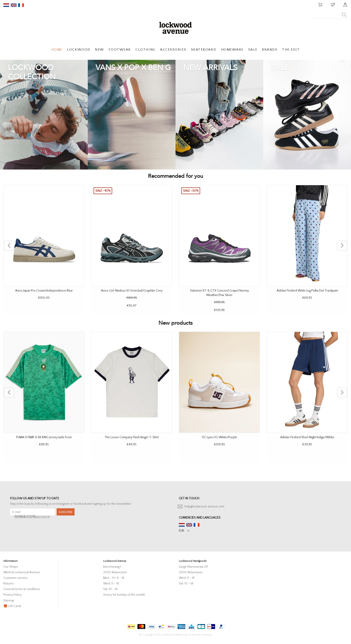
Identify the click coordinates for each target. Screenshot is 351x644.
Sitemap (9, 601)
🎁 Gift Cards (12, 606)
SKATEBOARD (204, 50)
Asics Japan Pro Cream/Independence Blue (44, 291)
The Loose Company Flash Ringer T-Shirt (132, 437)
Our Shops (11, 567)
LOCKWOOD (79, 50)
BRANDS (270, 50)
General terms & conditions (22, 589)
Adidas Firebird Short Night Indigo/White (307, 437)
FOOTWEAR (120, 50)
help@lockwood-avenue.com (204, 507)
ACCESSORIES (173, 50)
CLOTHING (145, 50)
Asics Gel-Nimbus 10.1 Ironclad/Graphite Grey (132, 291)
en (14, 5)
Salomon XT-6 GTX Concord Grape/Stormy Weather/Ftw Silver (219, 293)
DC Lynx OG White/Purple (219, 437)
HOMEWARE (232, 50)
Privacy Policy (12, 595)
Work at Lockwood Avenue (22, 572)
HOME (57, 50)
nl (6, 5)
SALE (253, 50)
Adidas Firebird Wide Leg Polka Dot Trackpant (307, 291)
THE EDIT (291, 50)
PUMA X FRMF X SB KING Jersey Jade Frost (44, 437)
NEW (100, 50)
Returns (9, 584)
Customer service (15, 578)
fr (21, 5)
